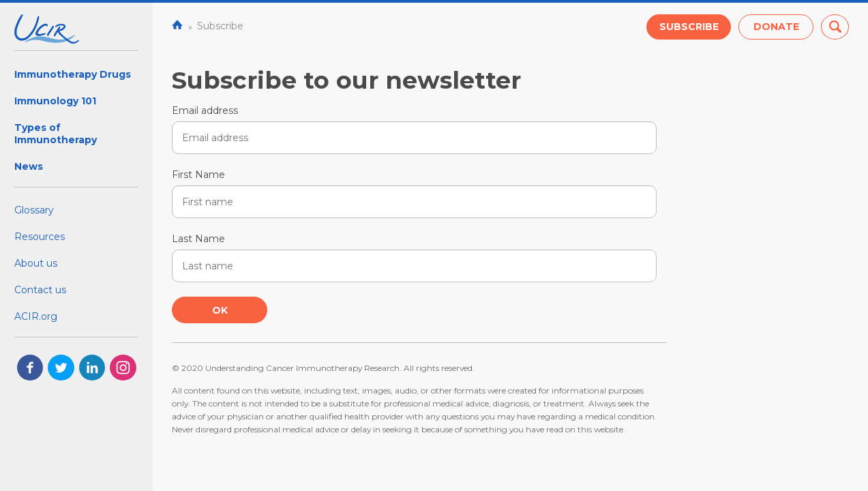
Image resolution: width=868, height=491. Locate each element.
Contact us (40, 290)
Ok (220, 310)
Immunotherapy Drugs (73, 74)
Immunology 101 (55, 101)
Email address (205, 110)
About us (36, 263)
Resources (40, 237)
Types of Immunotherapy (56, 134)
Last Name (198, 239)
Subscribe (689, 27)
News (29, 166)
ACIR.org (36, 316)
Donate (776, 27)
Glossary (34, 210)
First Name (198, 175)
